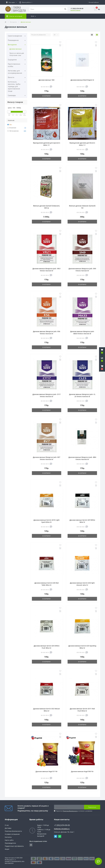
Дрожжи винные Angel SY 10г (47, 771)
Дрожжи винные (15, 49)
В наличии (17, 128)
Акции (7, 849)
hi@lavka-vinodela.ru (62, 829)
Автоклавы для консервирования (15, 72)
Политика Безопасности (70, 811)
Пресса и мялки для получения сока (17, 54)
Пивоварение (13, 40)
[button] (11, 2)
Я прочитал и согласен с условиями (74, 811)
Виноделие (13, 22)
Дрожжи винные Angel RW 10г (82, 771)
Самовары (12, 95)
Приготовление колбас (14, 65)
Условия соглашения (12, 834)
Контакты (8, 837)
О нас (7, 825)
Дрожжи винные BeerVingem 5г (82, 80)
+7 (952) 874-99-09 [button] (62, 825)
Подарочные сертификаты (14, 846)
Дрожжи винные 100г (47, 80)
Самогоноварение (15, 36)
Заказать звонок (75, 10)
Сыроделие (12, 60)
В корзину (47, 96)
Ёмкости (11, 77)
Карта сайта (9, 840)
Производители (10, 843)
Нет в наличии (17, 131)
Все (10, 125)
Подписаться (92, 807)
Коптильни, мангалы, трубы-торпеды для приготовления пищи (14, 86)
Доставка (8, 828)
